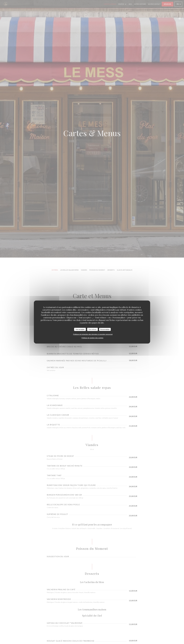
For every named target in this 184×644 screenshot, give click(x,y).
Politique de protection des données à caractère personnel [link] (93, 334)
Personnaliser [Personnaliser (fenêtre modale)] (105, 329)
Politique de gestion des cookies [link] (92, 338)
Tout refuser (92, 329)
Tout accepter (80, 329)
